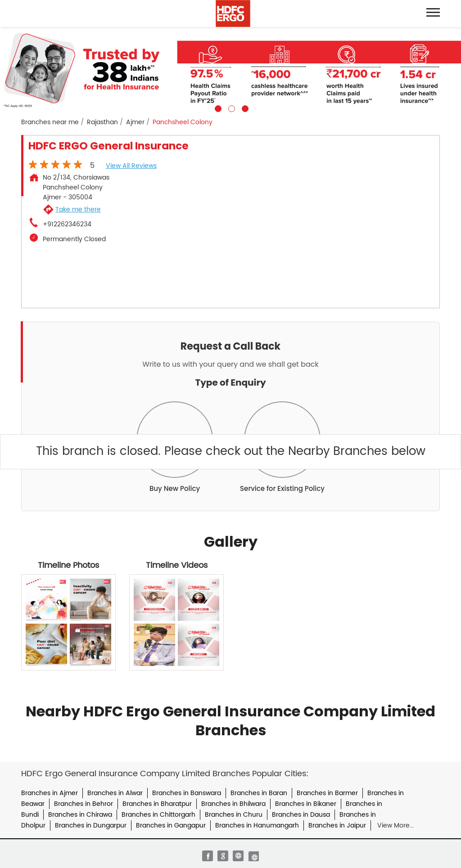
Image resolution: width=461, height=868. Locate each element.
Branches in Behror (84, 804)
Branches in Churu (234, 815)
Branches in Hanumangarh (257, 825)
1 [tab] (217, 108)
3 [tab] (244, 108)
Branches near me (50, 122)
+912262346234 (67, 225)
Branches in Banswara (187, 793)
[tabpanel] (230, 70)
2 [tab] (230, 108)
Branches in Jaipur (337, 825)
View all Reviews (131, 166)
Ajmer (135, 122)
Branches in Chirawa (80, 815)
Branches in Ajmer (50, 793)
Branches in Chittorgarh (158, 815)
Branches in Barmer (327, 793)
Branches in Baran (259, 793)
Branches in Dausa (301, 815)
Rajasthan (102, 122)
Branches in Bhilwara (233, 804)
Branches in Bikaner (306, 804)
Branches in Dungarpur (91, 825)
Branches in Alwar (115, 793)
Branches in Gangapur (171, 825)
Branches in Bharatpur (157, 804)
